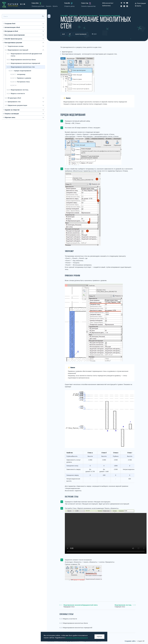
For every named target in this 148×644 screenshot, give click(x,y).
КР (70, 34)
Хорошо (99, 637)
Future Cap (85, 3)
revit (63, 34)
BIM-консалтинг (108, 3)
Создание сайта (130, 641)
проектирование (81, 34)
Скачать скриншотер (88, 6)
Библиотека (106, 6)
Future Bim (35, 3)
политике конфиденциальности (77, 638)
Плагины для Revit (38, 6)
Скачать (49, 6)
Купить (55, 6)
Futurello (67, 3)
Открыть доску (69, 6)
